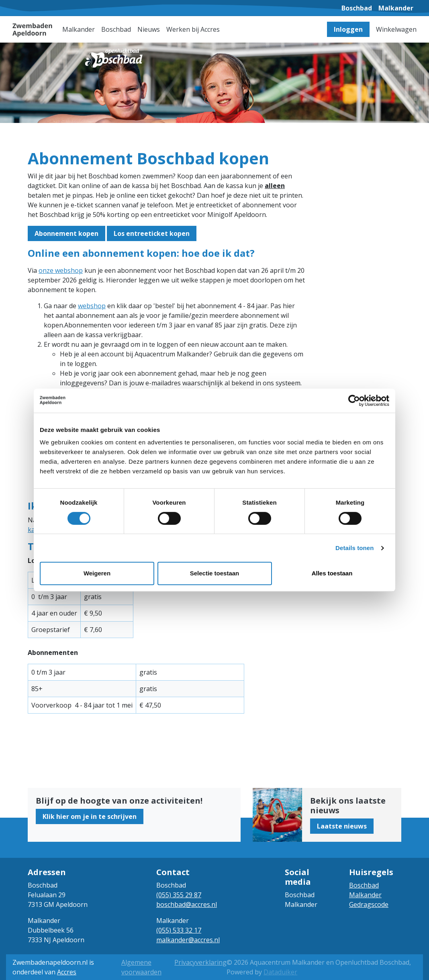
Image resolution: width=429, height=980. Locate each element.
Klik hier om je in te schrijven (90, 816)
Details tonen (354, 548)
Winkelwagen (396, 29)
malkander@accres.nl (188, 940)
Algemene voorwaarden (141, 967)
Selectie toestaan (215, 573)
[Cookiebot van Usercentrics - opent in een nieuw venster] (354, 401)
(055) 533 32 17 (179, 930)
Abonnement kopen (66, 233)
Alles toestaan (332, 573)
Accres (67, 972)
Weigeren (97, 573)
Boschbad (364, 885)
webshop (92, 306)
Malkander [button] (79, 29)
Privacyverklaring (200, 962)
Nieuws (149, 29)
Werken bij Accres (193, 29)
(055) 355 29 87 (179, 895)
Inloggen (348, 29)
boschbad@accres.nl (187, 904)
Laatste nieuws (342, 826)
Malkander (365, 895)
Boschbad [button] (116, 29)
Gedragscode (369, 904)
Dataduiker (280, 972)
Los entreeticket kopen (152, 233)
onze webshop (61, 270)
